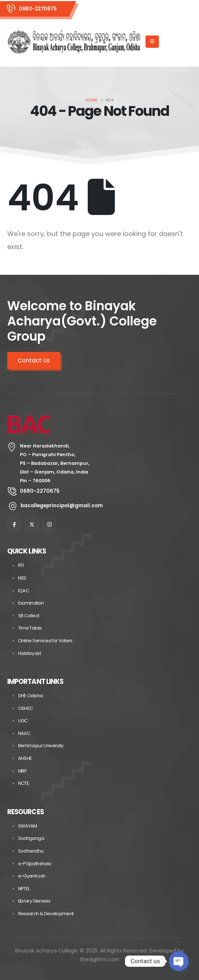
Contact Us (34, 360)
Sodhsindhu (31, 851)
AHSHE (25, 758)
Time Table (30, 628)
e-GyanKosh (32, 876)
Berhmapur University (41, 746)
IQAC (23, 591)
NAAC (24, 733)
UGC (23, 721)
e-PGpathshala (35, 864)
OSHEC (26, 708)
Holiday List (29, 653)
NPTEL (24, 889)
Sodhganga (31, 838)
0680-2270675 (38, 9)
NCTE (23, 783)
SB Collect (29, 616)
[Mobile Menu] (152, 42)
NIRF (22, 771)
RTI (21, 565)
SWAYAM (28, 826)
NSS (22, 578)
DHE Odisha (31, 696)
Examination (31, 603)
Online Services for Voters (45, 641)
